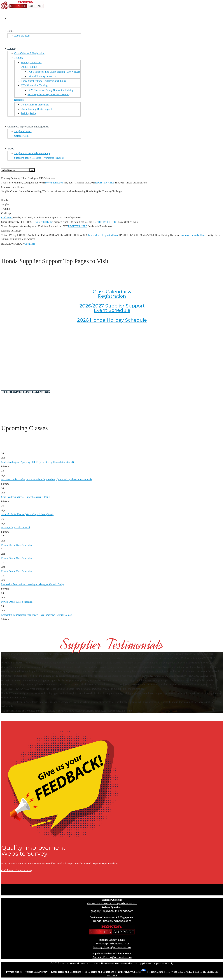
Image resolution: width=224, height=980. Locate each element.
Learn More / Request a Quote (104, 235)
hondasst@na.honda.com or (112, 944)
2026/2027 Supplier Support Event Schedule (112, 308)
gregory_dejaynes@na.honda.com (112, 911)
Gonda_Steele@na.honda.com (112, 921)
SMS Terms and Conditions (99, 972)
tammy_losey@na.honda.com (112, 947)
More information (54, 183)
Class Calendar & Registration (112, 294)
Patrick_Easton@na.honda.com (112, 957)
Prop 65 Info (156, 972)
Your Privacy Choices (132, 972)
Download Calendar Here (192, 235)
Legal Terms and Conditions (66, 972)
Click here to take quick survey (17, 870)
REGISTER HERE (105, 183)
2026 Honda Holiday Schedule (112, 320)
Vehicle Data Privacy (36, 972)
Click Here (7, 218)
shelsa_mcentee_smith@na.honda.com (112, 903)
